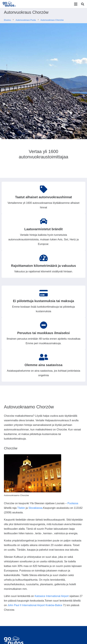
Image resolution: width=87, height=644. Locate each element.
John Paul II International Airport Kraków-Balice (35, 605)
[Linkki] (10, 4)
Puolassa (73, 503)
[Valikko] (76, 4)
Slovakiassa (35, 508)
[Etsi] (83, 4)
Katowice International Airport (52, 596)
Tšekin (21, 508)
